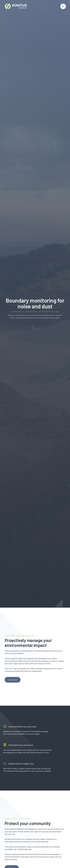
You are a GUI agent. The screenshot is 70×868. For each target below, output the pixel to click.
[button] (63, 6)
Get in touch (13, 680)
